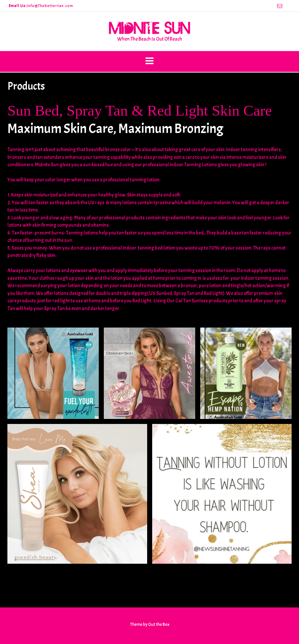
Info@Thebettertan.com (50, 6)
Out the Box (159, 625)
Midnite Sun (149, 28)
